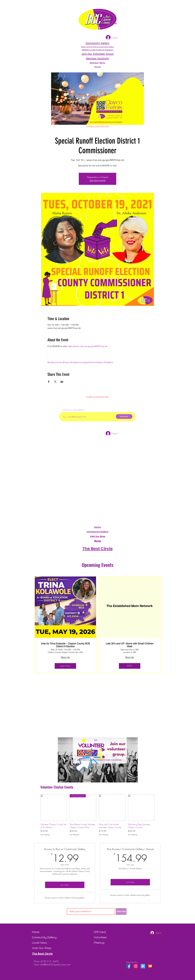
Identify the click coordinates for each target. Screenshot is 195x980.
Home (97, 527)
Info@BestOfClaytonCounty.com (55, 965)
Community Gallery (98, 532)
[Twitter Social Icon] (143, 966)
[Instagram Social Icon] (136, 966)
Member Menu (97, 63)
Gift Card (100, 932)
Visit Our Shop (42, 948)
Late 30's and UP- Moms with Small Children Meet (130, 645)
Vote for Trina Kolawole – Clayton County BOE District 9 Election (65, 645)
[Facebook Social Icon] (128, 966)
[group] (97, 815)
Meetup (99, 943)
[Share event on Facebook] (49, 382)
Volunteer (100, 937)
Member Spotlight (97, 59)
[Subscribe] (124, 417)
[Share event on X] (55, 382)
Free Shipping (45, 835)
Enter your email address (74, 410)
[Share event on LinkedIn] (62, 382)
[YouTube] (150, 966)
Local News (39, 943)
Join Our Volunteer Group (97, 54)
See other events (98, 180)
